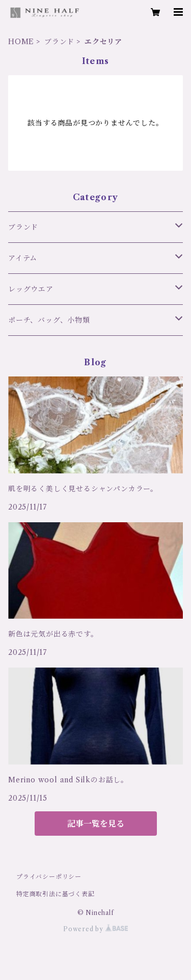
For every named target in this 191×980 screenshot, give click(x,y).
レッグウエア (31, 289)
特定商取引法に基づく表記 (56, 894)
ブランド (59, 42)
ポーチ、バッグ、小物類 (49, 320)
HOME (21, 42)
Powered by (95, 929)
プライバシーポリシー (49, 877)
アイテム (23, 258)
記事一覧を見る (96, 824)
